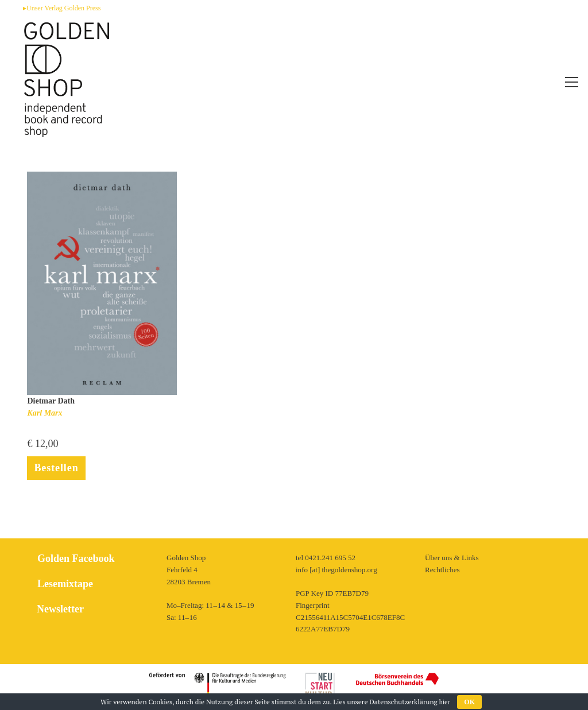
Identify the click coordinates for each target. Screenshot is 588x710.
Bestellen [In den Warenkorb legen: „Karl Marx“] (56, 468)
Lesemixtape (65, 584)
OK (469, 702)
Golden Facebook (76, 558)
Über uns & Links (452, 558)
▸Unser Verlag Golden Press (62, 8)
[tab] (93, 609)
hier (445, 702)
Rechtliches (442, 570)
